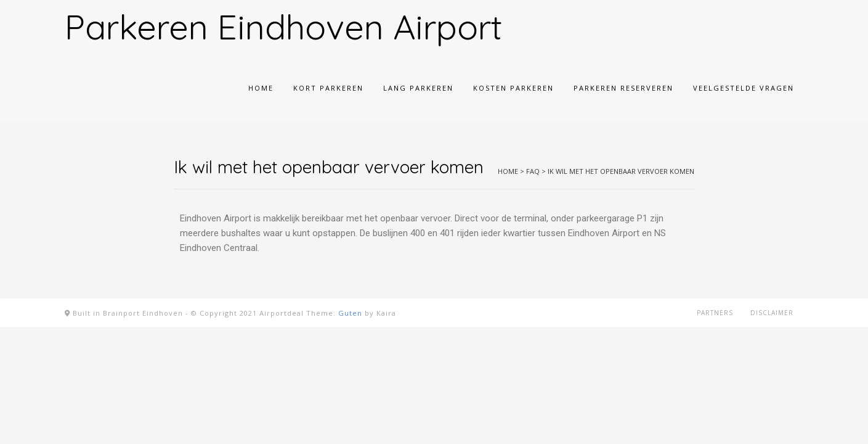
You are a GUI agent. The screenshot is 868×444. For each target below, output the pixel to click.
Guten (350, 313)
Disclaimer (772, 313)
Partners (715, 313)
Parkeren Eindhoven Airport (283, 27)
